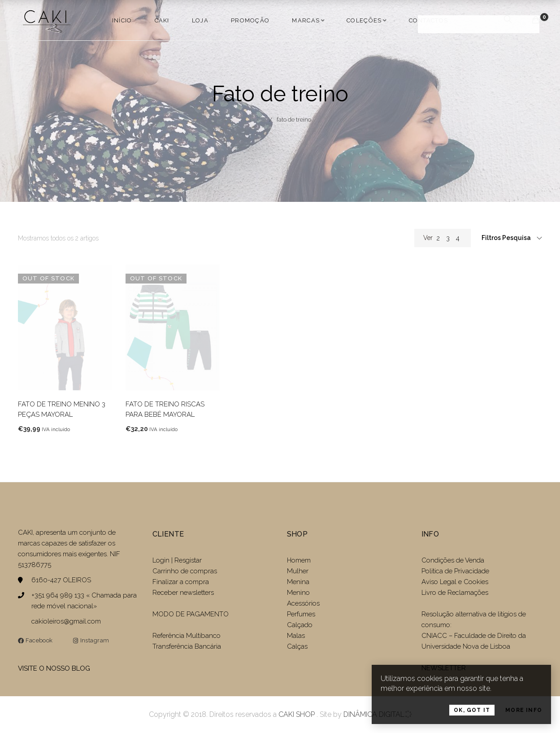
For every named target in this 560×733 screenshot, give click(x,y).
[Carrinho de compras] (536, 20)
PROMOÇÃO (250, 20)
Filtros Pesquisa (507, 238)
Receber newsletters (183, 593)
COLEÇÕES (364, 20)
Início (122, 20)
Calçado (300, 625)
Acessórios (303, 603)
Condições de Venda (453, 560)
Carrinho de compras (185, 571)
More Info (524, 712)
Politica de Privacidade (455, 571)
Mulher (298, 571)
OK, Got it (472, 712)
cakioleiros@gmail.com (66, 621)
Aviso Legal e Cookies (456, 582)
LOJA (200, 20)
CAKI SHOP (297, 714)
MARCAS (306, 20)
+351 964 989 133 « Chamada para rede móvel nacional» (84, 601)
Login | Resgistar (177, 560)
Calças (297, 646)
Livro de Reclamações (455, 593)
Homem (299, 560)
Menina (298, 582)
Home (257, 120)
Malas (296, 636)
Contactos (429, 20)
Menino (298, 593)
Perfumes (301, 614)
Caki (162, 20)
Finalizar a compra (181, 582)
